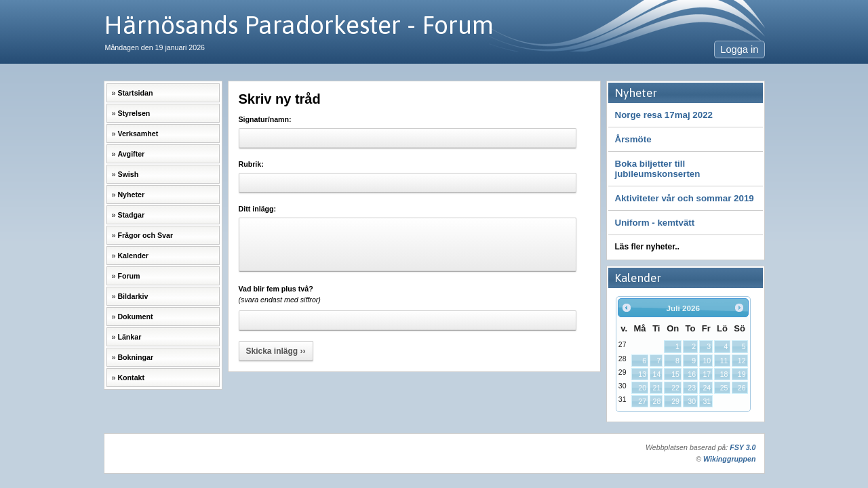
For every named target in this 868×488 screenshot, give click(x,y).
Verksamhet (138, 134)
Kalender (133, 256)
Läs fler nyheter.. (647, 247)
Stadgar (131, 215)
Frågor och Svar (145, 235)
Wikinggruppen (729, 459)
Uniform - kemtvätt (655, 223)
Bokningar (135, 357)
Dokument (135, 317)
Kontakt (131, 378)
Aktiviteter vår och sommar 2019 (685, 198)
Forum (129, 276)
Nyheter (131, 195)
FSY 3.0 (743, 447)
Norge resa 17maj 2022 (664, 115)
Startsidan (135, 93)
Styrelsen (134, 113)
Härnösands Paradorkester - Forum (299, 25)
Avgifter (131, 154)
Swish (128, 174)
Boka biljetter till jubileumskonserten (658, 169)
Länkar (129, 337)
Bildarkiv (133, 296)
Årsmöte (633, 139)
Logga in (739, 49)
